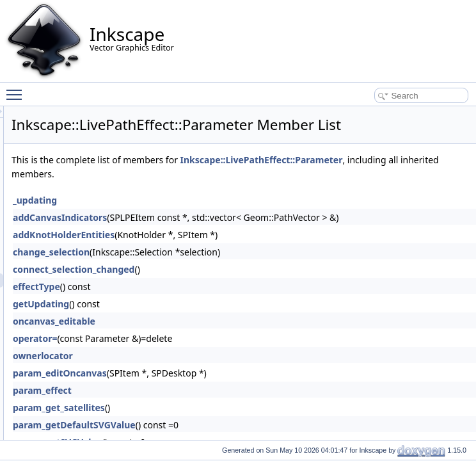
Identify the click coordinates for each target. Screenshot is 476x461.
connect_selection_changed (234, 301)
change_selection (211, 284)
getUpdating (201, 336)
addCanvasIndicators (220, 249)
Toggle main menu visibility (17, 89)
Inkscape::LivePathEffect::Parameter (253, 192)
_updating (195, 232)
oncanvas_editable (214, 353)
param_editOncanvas (220, 405)
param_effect (202, 422)
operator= (195, 370)
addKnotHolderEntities (224, 267)
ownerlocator (203, 388)
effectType (196, 319)
